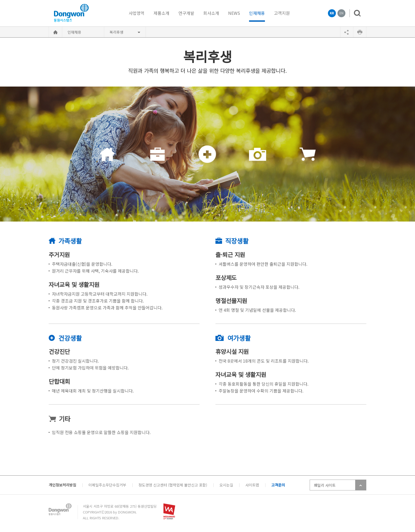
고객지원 (282, 13)
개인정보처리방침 (62, 485)
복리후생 (116, 32)
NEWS (234, 13)
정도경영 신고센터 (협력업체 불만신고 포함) (173, 485)
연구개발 (186, 13)
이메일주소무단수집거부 (107, 485)
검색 (355, 13)
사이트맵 (252, 485)
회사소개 (211, 13)
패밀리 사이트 (325, 485)
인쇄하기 (360, 32)
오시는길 (226, 485)
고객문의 (278, 485)
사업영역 (137, 13)
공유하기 (347, 32)
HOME (55, 32)
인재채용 (257, 13)
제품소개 (161, 13)
